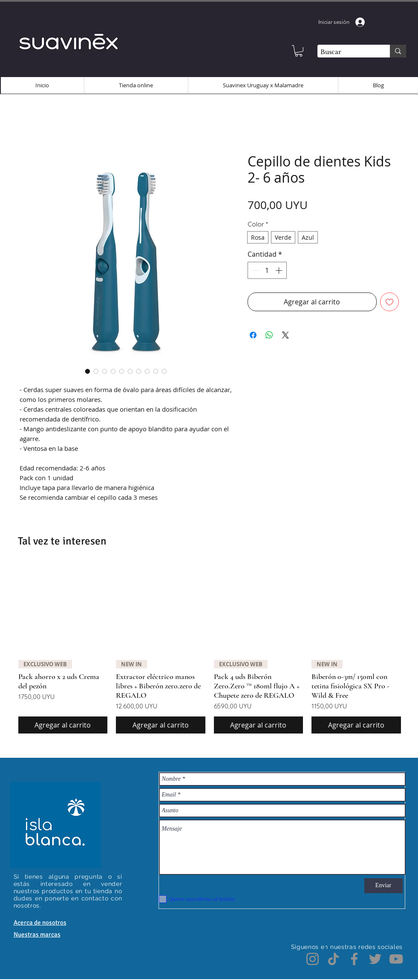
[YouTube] (396, 959)
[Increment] (280, 270)
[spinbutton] (267, 270)
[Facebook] (354, 959)
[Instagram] (313, 959)
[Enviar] (383, 886)
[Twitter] (375, 959)
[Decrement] (255, 270)
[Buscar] (346, 52)
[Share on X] (285, 335)
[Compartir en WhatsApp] (269, 335)
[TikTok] (333, 959)
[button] (299, 51)
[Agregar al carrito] (63, 725)
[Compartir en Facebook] (253, 335)
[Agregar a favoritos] (389, 302)
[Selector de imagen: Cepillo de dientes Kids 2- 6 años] (88, 371)
